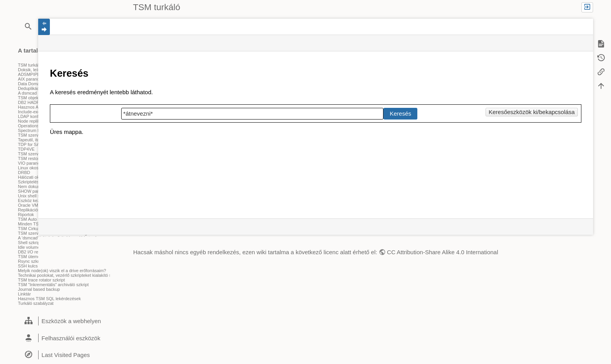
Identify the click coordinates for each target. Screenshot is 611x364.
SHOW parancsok (35, 191)
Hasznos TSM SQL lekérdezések (49, 299)
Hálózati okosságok (36, 177)
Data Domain (30, 84)
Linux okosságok (34, 168)
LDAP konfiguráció (36, 116)
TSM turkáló (29, 65)
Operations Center (35, 126)
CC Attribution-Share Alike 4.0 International (442, 252)
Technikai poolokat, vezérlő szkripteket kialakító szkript (70, 275)
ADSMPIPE (29, 74)
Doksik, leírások (33, 70)
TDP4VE (26, 149)
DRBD (24, 172)
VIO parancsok (32, 163)
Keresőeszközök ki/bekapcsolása (532, 112)
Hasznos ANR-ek (34, 107)
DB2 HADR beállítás (37, 102)
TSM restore (30, 158)
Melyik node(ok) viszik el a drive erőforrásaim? (62, 271)
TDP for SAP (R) (34, 144)
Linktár (24, 294)
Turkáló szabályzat (36, 303)
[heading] (64, 321)
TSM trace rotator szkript (41, 280)
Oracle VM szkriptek (37, 205)
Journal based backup (39, 289)
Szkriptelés (28, 182)
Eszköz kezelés (33, 200)
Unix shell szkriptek (36, 196)
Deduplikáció (30, 88)
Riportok (26, 215)
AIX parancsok (32, 79)
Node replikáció (33, 121)
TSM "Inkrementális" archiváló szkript (53, 285)
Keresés (400, 113)
